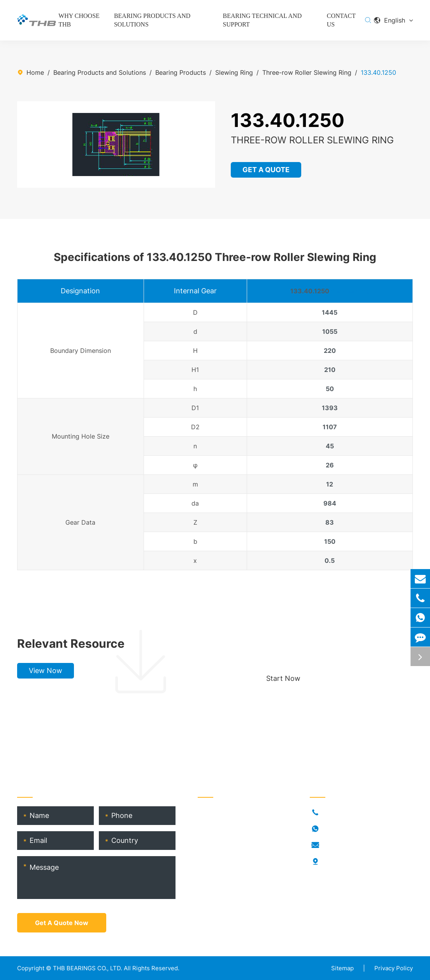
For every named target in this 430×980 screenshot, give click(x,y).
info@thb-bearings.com (358, 845)
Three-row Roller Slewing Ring (307, 72)
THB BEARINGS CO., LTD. (88, 968)
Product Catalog (222, 887)
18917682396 (343, 829)
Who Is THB (215, 837)
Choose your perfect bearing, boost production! (330, 643)
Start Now (283, 678)
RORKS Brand (217, 850)
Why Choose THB (79, 20)
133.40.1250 (378, 72)
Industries (212, 825)
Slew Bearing (350, 291)
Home (35, 72)
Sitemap (342, 968)
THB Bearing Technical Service (243, 875)
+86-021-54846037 (352, 813)
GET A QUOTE (266, 170)
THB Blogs (213, 862)
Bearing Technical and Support (262, 20)
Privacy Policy (394, 968)
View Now (46, 671)
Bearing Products (181, 72)
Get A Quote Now (62, 923)
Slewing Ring (234, 72)
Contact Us (341, 20)
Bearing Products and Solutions (152, 20)
